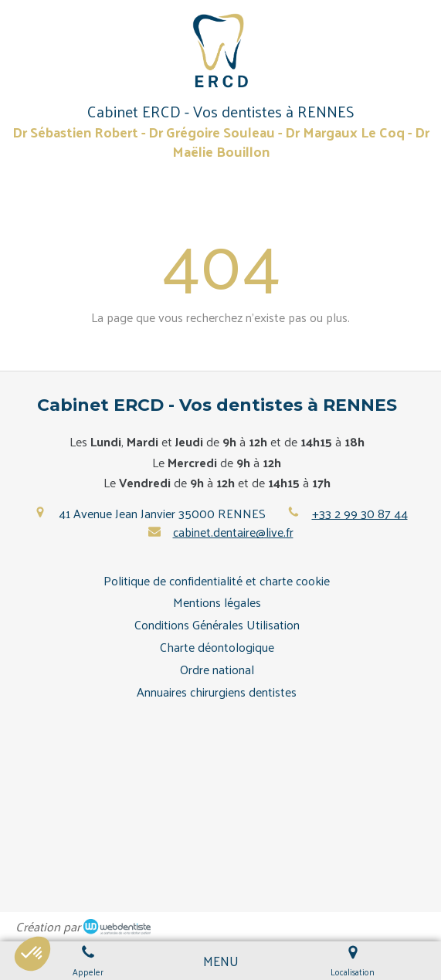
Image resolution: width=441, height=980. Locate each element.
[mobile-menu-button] (221, 961)
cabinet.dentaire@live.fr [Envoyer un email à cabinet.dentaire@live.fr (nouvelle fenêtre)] (233, 532)
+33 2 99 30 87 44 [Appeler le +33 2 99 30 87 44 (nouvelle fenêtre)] (360, 513)
